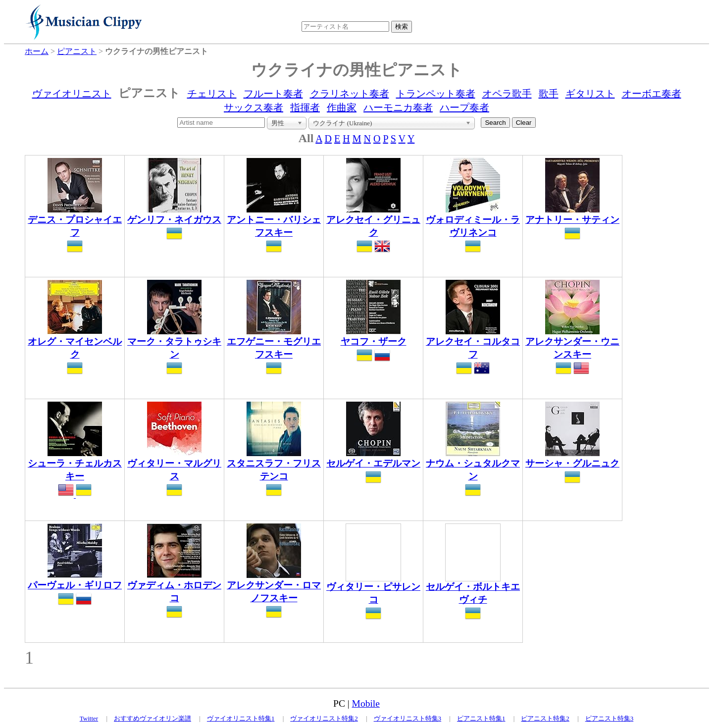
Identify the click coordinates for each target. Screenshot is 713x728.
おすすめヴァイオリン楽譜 (153, 718)
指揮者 (305, 107)
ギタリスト (590, 94)
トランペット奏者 (436, 94)
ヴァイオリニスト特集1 (241, 718)
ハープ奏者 (464, 107)
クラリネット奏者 (350, 94)
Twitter (89, 718)
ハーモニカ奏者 (398, 107)
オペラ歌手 (507, 94)
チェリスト (212, 94)
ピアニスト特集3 (610, 718)
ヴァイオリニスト (72, 94)
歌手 (549, 94)
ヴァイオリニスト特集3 (408, 718)
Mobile (366, 703)
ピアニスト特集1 (481, 718)
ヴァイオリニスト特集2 (324, 718)
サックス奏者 (254, 107)
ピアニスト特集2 (545, 718)
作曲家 (342, 107)
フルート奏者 (273, 94)
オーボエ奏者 (652, 94)
